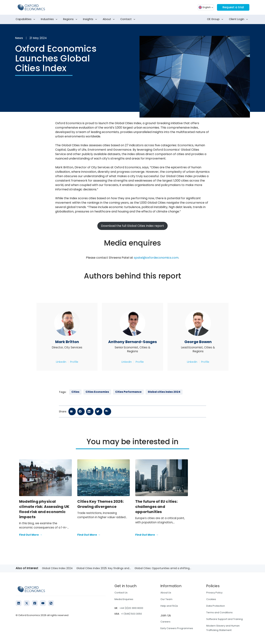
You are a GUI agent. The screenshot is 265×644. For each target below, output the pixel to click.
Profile (74, 362)
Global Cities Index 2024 (57, 568)
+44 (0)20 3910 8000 (131, 608)
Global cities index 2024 (164, 392)
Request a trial (233, 7)
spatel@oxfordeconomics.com (156, 258)
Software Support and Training (225, 619)
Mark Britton (67, 342)
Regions (71, 19)
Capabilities (26, 19)
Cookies (211, 599)
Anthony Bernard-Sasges (132, 342)
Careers (165, 622)
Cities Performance (128, 392)
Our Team (166, 599)
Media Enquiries (124, 599)
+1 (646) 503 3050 (131, 614)
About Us (166, 593)
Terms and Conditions (219, 612)
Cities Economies (97, 392)
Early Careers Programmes (177, 628)
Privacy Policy (214, 593)
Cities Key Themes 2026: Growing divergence (101, 504)
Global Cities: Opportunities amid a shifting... (163, 568)
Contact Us (121, 593)
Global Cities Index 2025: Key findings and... (104, 568)
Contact (129, 19)
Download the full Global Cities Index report (132, 226)
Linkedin (61, 362)
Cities (75, 392)
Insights (91, 19)
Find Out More (31, 535)
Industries (50, 19)
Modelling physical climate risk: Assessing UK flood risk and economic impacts (44, 509)
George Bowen (198, 342)
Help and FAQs (169, 606)
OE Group (216, 19)
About (109, 19)
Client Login (239, 19)
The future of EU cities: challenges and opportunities (156, 507)
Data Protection (216, 606)
